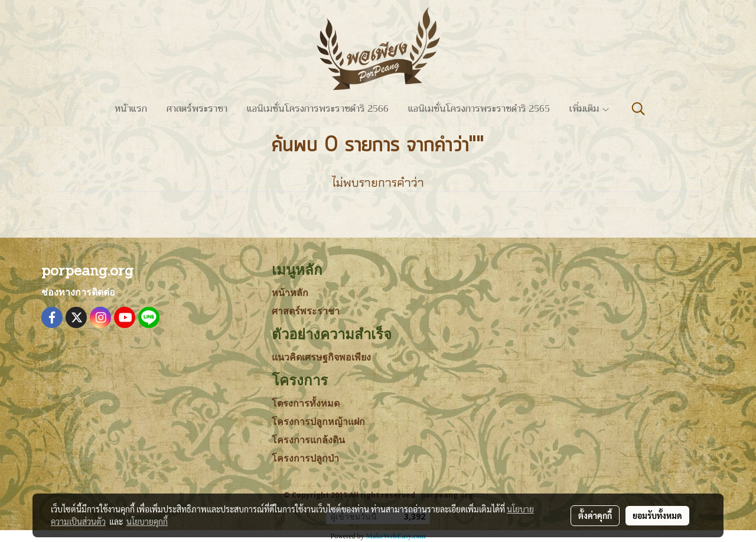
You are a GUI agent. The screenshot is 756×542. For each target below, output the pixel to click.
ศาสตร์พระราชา (197, 109)
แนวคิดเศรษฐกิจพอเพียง (321, 357)
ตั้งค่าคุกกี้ (595, 515)
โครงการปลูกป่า (305, 458)
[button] (638, 109)
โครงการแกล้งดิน (308, 440)
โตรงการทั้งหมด (306, 403)
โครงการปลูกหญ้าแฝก (318, 422)
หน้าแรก (131, 109)
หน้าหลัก (290, 293)
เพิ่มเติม (590, 109)
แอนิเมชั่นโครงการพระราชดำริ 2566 (318, 109)
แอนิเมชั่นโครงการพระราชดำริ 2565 (479, 109)
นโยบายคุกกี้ (147, 521)
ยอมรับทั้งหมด (657, 515)
